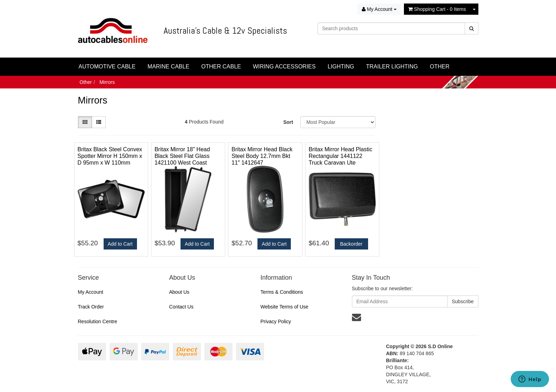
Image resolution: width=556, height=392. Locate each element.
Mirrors (107, 82)
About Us (179, 292)
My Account (91, 292)
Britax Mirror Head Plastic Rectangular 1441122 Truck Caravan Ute (341, 156)
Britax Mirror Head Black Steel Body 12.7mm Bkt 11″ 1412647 (262, 156)
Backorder (351, 244)
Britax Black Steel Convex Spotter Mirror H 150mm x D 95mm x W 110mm (110, 156)
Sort (288, 122)
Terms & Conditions (282, 292)
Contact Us (181, 307)
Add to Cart (120, 244)
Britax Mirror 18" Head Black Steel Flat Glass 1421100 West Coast (182, 156)
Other (86, 82)
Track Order (91, 307)
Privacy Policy (276, 321)
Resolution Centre (98, 321)
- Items (437, 9)
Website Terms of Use (284, 307)
